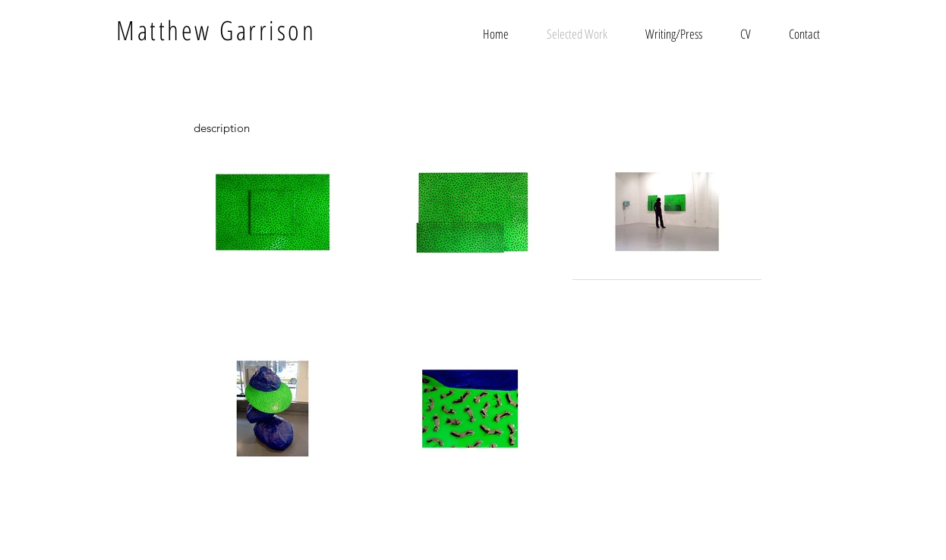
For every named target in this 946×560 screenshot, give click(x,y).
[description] (222, 127)
